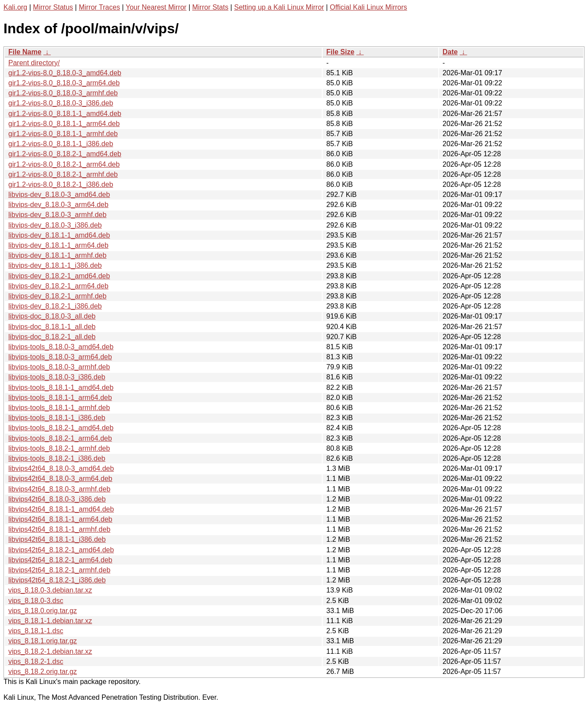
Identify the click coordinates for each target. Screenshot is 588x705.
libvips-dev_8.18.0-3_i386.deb (55, 225)
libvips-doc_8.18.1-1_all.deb (52, 327)
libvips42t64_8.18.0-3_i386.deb (57, 499)
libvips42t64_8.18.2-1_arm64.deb (60, 560)
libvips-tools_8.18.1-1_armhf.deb (59, 408)
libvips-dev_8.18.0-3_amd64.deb (59, 195)
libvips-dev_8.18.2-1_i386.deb (55, 306)
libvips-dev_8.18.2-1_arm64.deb (58, 286)
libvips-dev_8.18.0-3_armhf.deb (57, 215)
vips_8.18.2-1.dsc (36, 661)
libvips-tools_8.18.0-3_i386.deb (57, 377)
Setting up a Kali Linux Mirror (279, 7)
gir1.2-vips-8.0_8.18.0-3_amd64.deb (65, 73)
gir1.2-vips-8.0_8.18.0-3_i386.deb (61, 103)
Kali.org (15, 7)
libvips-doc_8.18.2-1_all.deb (52, 337)
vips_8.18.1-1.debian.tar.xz (50, 621)
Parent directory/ (34, 63)
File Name (25, 52)
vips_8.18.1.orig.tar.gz (43, 641)
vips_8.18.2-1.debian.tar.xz (50, 651)
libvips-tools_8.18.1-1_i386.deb (57, 418)
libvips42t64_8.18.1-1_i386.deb (57, 539)
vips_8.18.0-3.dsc (36, 601)
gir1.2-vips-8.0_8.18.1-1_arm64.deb (64, 124)
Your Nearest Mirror (156, 7)
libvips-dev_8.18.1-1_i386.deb (55, 265)
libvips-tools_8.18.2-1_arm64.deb (60, 438)
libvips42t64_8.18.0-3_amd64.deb (61, 468)
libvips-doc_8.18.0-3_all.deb (52, 316)
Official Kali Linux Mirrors (368, 7)
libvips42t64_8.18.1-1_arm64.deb (60, 519)
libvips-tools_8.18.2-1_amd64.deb (61, 428)
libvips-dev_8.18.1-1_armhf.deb (57, 255)
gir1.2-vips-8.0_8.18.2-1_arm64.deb (64, 164)
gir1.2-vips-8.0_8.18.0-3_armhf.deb (63, 93)
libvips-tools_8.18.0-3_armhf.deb (59, 367)
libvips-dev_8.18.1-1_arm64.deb (58, 245)
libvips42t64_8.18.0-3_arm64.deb (60, 479)
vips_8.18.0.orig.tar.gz (43, 611)
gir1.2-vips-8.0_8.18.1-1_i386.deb (61, 144)
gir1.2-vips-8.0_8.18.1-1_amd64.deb (65, 114)
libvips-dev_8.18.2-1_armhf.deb (57, 296)
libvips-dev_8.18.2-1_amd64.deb (59, 276)
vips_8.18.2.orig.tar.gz (43, 672)
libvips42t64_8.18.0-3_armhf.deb (59, 489)
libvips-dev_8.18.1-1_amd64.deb (59, 235)
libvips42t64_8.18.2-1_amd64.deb (61, 550)
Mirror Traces (99, 7)
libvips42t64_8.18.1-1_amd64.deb (61, 509)
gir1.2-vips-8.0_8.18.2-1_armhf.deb (63, 174)
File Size (340, 52)
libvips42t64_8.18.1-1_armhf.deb (59, 529)
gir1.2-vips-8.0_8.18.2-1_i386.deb (61, 184)
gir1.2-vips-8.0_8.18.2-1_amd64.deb (65, 154)
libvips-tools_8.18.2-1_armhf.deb (59, 448)
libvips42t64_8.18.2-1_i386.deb (57, 580)
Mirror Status (53, 7)
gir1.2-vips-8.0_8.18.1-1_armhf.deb (63, 134)
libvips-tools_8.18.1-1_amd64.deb (61, 388)
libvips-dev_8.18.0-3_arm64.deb (58, 205)
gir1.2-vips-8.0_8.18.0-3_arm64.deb (64, 83)
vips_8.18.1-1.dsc (36, 631)
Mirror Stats (210, 7)
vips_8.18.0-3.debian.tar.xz (50, 590)
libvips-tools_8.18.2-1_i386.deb (57, 458)
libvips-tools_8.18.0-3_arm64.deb (60, 357)
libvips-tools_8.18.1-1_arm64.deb (60, 398)
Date (450, 52)
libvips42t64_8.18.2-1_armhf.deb (59, 570)
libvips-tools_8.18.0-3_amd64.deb (61, 347)
